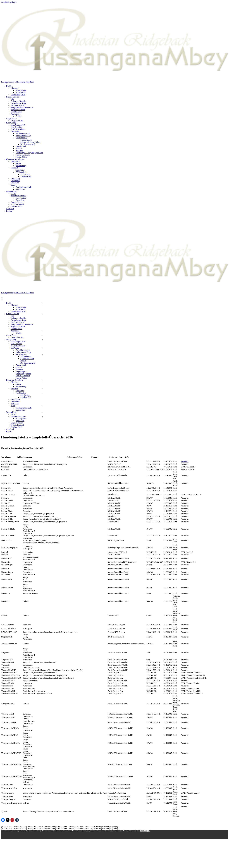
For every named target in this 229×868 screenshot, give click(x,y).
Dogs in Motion (17, 202)
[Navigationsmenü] (2, 297)
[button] (12, 86)
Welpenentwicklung (23, 136)
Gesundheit (15, 181)
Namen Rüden (21, 157)
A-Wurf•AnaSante (18, 129)
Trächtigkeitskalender (24, 187)
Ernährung (15, 183)
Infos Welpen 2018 (18, 125)
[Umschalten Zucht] (42, 406)
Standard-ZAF (26, 176)
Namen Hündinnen (23, 155)
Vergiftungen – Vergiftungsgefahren (29, 153)
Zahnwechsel (21, 146)
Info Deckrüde (16, 127)
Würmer (19, 148)
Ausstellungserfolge (19, 103)
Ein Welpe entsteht (23, 133)
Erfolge (19, 116)
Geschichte (20, 170)
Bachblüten (20, 200)
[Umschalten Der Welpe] (42, 348)
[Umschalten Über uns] (42, 305)
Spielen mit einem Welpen (30, 142)
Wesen (18, 164)
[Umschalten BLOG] (42, 303)
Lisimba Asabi (16, 112)
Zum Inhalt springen (9, 2)
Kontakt (9, 211)
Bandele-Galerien (18, 105)
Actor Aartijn (21, 90)
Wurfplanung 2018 (18, 95)
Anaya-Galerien (17, 120)
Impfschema (20, 189)
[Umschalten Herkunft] (42, 389)
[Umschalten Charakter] (42, 382)
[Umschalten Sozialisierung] (42, 354)
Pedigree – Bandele (18, 101)
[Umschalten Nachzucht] (42, 331)
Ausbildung (15, 179)
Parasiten (19, 151)
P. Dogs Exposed (17, 204)
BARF (13, 194)
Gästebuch (10, 209)
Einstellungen (145, 831)
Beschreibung (21, 166)
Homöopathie (21, 198)
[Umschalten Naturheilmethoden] (42, 417)
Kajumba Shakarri (18, 110)
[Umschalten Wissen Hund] (42, 412)
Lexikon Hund (16, 206)
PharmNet (185, 462)
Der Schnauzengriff (28, 144)
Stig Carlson (25, 174)
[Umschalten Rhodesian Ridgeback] (42, 380)
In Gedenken (21, 92)
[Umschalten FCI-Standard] (42, 393)
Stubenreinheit (26, 140)
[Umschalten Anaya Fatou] (42, 335)
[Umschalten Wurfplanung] (42, 339)
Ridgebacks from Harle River (22, 108)
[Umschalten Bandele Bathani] (42, 314)
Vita (13, 99)
